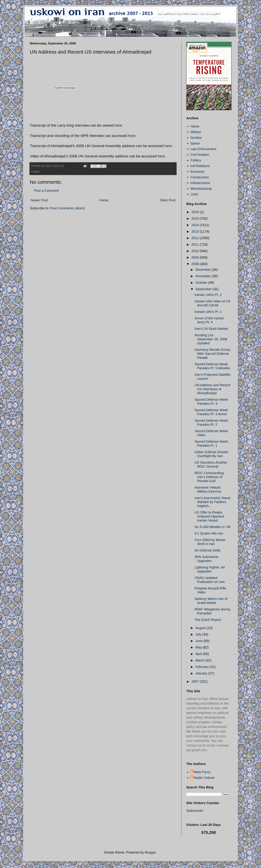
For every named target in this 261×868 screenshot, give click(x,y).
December (204, 270)
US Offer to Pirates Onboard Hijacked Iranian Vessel (209, 516)
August (201, 628)
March (200, 660)
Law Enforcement (203, 149)
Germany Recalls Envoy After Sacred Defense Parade (212, 354)
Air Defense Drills (207, 550)
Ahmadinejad (50, 172)
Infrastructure (200, 183)
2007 (196, 681)
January (202, 673)
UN (63, 172)
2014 (196, 225)
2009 (196, 257)
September (204, 289)
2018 (196, 212)
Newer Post (39, 200)
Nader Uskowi (204, 778)
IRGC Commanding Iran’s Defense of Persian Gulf (209, 477)
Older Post (168, 200)
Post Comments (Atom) (67, 208)
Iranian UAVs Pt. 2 (208, 295)
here (118, 125)
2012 (196, 238)
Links (194, 194)
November (204, 276)
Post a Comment (46, 191)
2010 (196, 251)
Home (104, 200)
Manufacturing (201, 189)
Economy (197, 172)
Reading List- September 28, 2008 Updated (211, 339)
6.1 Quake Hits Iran (209, 533)
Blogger (150, 852)
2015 (196, 218)
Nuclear (196, 138)
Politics (196, 160)
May (199, 647)
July (199, 634)
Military (196, 132)
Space (195, 143)
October (202, 283)
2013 (196, 231)
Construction (200, 177)
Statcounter (195, 811)
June (199, 641)
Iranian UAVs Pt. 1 (208, 312)
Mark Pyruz (202, 772)
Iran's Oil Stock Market (211, 329)
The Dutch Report (208, 620)
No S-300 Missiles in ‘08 (212, 527)
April (199, 654)
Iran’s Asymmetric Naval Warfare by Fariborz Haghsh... (212, 502)
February (203, 667)
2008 (196, 264)
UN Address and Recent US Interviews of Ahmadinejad (212, 389)
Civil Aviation (200, 155)
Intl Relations (200, 166)
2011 (196, 244)
